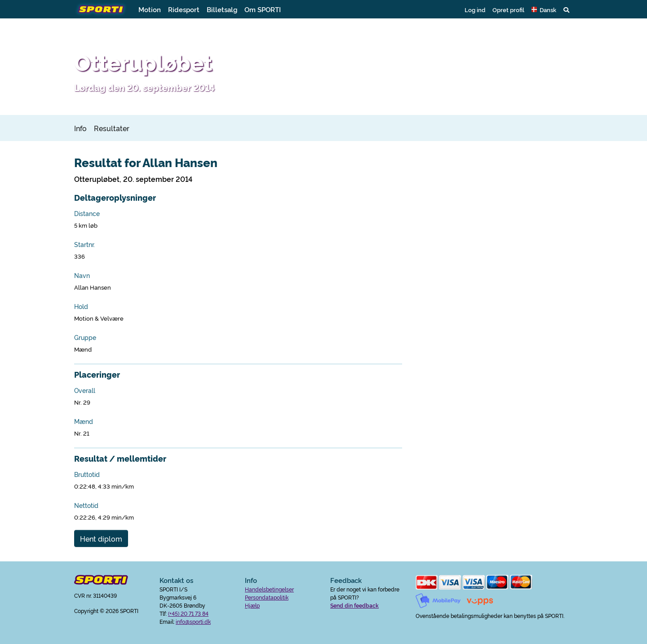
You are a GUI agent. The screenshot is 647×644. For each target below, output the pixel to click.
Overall (85, 390)
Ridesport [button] (184, 9)
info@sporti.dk (193, 621)
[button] (544, 9)
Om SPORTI (263, 9)
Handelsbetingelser (269, 589)
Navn (82, 275)
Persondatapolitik (267, 597)
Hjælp (252, 605)
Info (80, 128)
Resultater (112, 128)
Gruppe (85, 337)
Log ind (475, 9)
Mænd (84, 421)
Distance (87, 213)
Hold (81, 306)
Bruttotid (87, 474)
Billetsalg (222, 9)
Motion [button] (150, 9)
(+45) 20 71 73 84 (188, 613)
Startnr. (84, 244)
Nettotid (86, 505)
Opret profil (508, 9)
